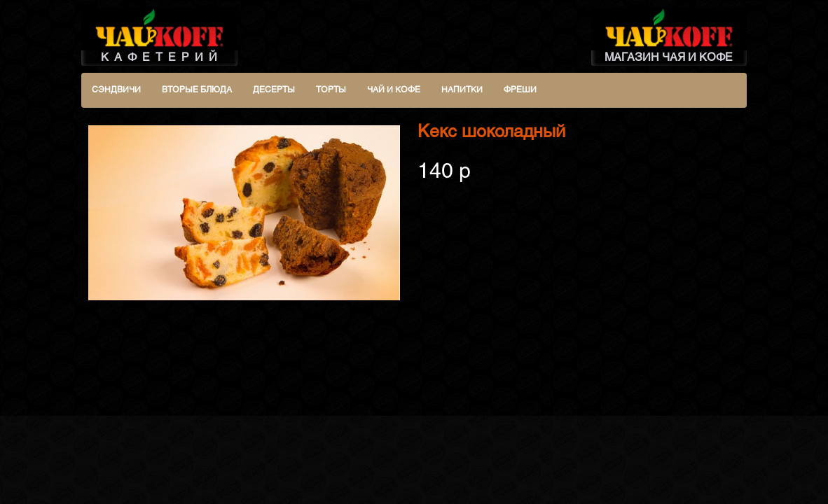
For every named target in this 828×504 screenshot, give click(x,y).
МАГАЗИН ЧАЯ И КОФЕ (669, 35)
